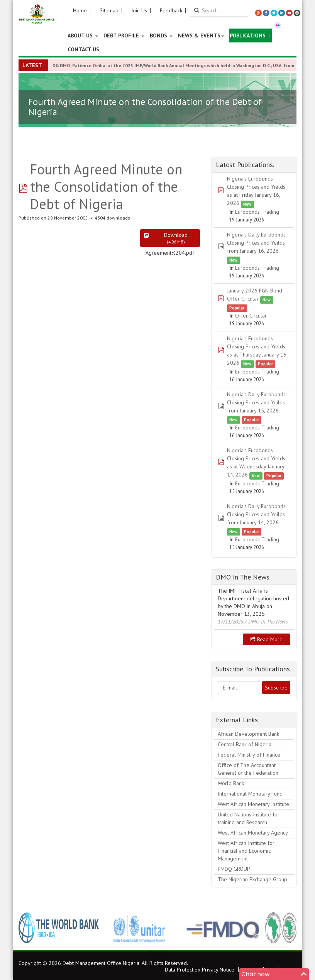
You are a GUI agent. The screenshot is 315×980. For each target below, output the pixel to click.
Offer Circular (251, 316)
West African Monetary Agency (253, 833)
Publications (250, 35)
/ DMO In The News (266, 622)
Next (286, 928)
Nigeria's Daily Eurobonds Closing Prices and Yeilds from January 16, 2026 (256, 243)
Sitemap (109, 10)
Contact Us (83, 49)
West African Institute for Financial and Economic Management (246, 851)
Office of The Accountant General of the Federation (248, 769)
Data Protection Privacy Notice (200, 970)
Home (80, 10)
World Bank (231, 783)
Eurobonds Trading (257, 212)
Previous (29, 928)
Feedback (171, 10)
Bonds (161, 35)
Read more (267, 639)
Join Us (139, 10)
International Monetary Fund (250, 794)
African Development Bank (248, 734)
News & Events (201, 35)
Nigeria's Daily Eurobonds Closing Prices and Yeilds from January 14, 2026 (256, 514)
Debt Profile (124, 35)
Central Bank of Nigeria (245, 744)
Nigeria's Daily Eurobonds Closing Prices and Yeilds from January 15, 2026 (256, 402)
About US (83, 35)
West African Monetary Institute (253, 804)
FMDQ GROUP (234, 869)
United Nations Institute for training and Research (249, 818)
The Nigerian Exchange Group (252, 879)
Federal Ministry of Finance (249, 755)
